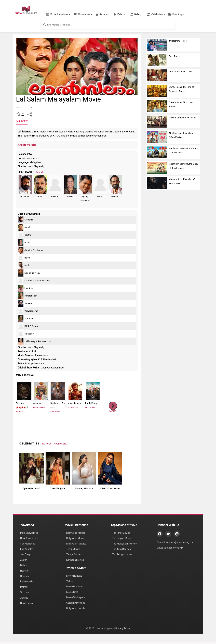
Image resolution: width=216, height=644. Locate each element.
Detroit (24, 587)
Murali (39, 196)
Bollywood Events (76, 608)
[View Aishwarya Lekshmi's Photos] (84, 468)
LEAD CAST (25, 172)
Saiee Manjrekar (58, 488)
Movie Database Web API (170, 548)
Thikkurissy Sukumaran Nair (38, 341)
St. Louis (25, 592)
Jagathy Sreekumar (34, 250)
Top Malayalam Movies (124, 544)
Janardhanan (31, 296)
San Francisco (28, 544)
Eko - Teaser (175, 56)
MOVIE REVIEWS (25, 375)
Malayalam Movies (76, 544)
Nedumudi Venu (32, 273)
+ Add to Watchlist (27, 145)
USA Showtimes (29, 538)
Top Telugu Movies (122, 554)
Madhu (115, 196)
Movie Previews (75, 587)
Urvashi (69, 196)
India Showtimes (29, 533)
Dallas (23, 565)
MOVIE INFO (39, 407)
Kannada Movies (75, 560)
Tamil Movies (73, 549)
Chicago (25, 576)
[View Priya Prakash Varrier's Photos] (110, 468)
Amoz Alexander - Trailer (181, 72)
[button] (58, 14)
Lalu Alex (29, 288)
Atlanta (24, 598)
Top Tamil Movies (122, 549)
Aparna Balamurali (32, 488)
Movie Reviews (74, 576)
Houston (25, 571)
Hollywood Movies (76, 538)
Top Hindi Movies (121, 533)
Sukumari (29, 319)
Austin (24, 560)
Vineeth (28, 303)
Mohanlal (24, 196)
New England (27, 603)
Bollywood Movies (76, 533)
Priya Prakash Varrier (110, 488)
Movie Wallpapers (76, 597)
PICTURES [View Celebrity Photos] (47, 444)
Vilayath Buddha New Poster (182, 118)
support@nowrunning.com (180, 542)
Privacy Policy (123, 628)
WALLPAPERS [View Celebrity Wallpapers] (60, 444)
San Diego (26, 554)
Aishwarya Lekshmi (84, 488)
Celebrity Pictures (76, 603)
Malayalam (36, 162)
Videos (70, 581)
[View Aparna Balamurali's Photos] (32, 468)
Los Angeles (27, 549)
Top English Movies (122, 538)
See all (39, 172)
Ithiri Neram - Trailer (178, 41)
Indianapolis (27, 581)
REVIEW (20, 411)
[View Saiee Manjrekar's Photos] (58, 468)
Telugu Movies (74, 554)
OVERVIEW (22, 121)
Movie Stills (72, 592)
